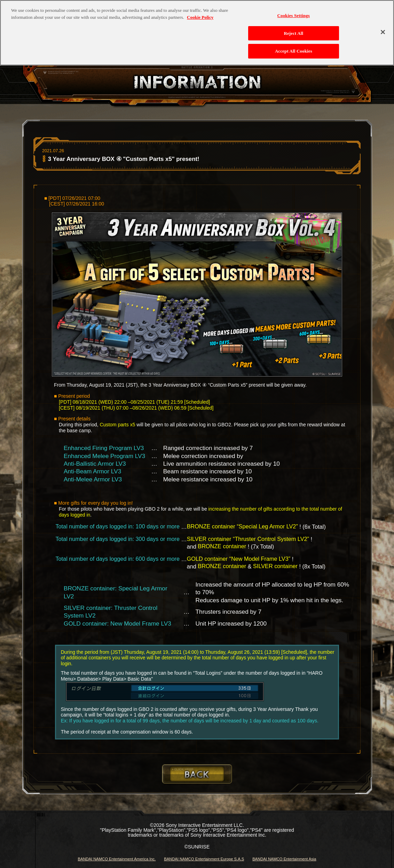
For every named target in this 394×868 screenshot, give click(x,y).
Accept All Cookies (294, 48)
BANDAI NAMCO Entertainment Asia (284, 859)
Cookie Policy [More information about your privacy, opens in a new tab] (200, 14)
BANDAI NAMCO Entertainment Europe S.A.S (204, 859)
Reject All (293, 30)
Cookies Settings (294, 13)
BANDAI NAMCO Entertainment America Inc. (117, 859)
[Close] (383, 29)
